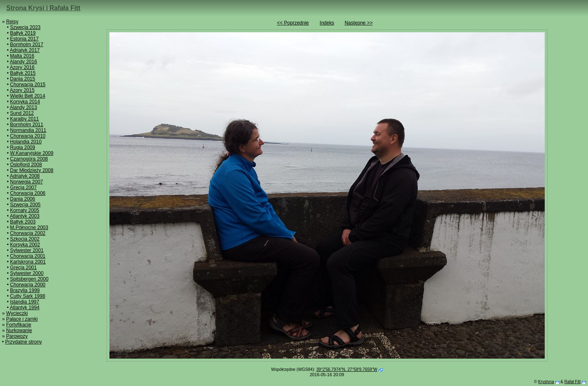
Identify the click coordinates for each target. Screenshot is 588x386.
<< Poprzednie (293, 23)
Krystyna (546, 382)
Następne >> (359, 23)
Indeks (327, 23)
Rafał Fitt (572, 382)
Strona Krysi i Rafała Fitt (43, 8)
